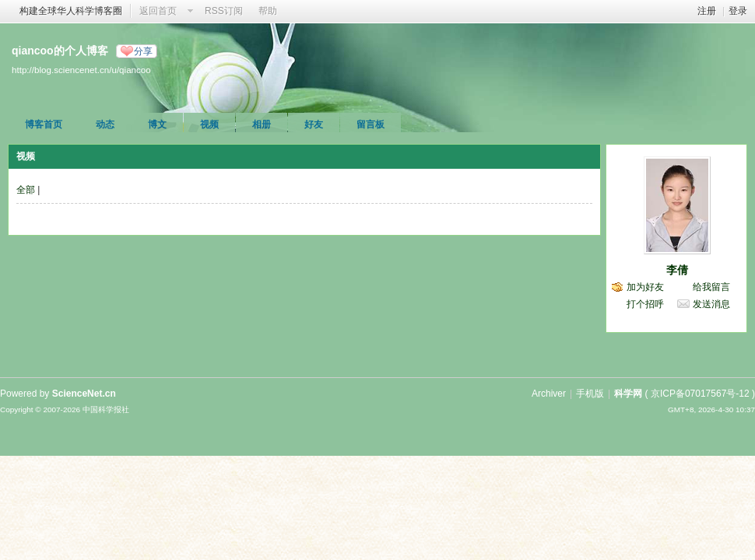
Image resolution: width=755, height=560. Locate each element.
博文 (157, 124)
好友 (314, 124)
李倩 (677, 270)
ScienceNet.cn (84, 394)
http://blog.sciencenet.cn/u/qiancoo (81, 70)
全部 (26, 190)
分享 (143, 51)
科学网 (628, 394)
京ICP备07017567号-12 (700, 394)
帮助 (268, 11)
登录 (738, 11)
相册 (262, 124)
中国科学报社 (106, 409)
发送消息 (711, 304)
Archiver (549, 394)
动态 (105, 124)
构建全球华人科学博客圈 (71, 11)
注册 (707, 11)
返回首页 (158, 11)
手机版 (590, 394)
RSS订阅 (224, 11)
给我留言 (711, 287)
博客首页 (44, 124)
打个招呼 (645, 304)
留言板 (370, 124)
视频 (209, 124)
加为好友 (645, 287)
